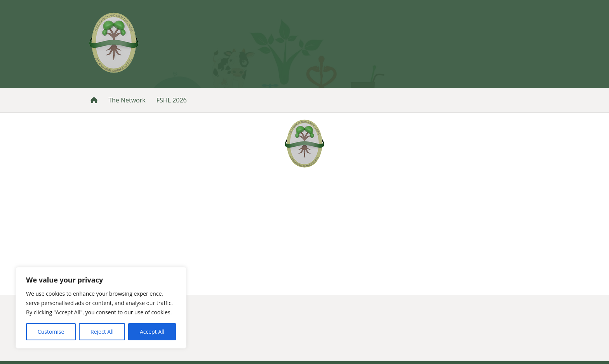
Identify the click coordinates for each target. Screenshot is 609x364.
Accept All (152, 332)
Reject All (102, 332)
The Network (127, 100)
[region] (101, 308)
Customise (51, 332)
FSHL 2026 (172, 100)
